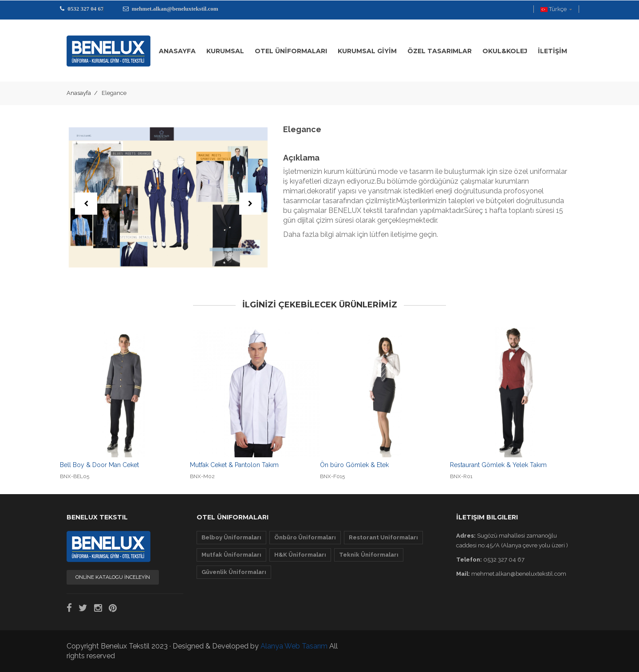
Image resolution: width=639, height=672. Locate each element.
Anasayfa (79, 93)
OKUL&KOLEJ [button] (505, 51)
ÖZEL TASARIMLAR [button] (440, 51)
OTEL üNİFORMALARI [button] (291, 51)
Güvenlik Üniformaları (234, 572)
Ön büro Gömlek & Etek (354, 465)
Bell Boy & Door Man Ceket (99, 465)
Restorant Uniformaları (383, 537)
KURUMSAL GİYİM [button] (367, 51)
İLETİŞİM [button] (552, 51)
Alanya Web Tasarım (294, 646)
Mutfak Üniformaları (231, 555)
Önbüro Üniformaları (305, 537)
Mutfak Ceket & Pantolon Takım (234, 465)
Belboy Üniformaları (231, 537)
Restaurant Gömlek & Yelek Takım (498, 465)
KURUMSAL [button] (225, 51)
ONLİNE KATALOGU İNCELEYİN (113, 577)
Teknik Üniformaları (369, 555)
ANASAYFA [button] (177, 51)
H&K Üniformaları (300, 555)
